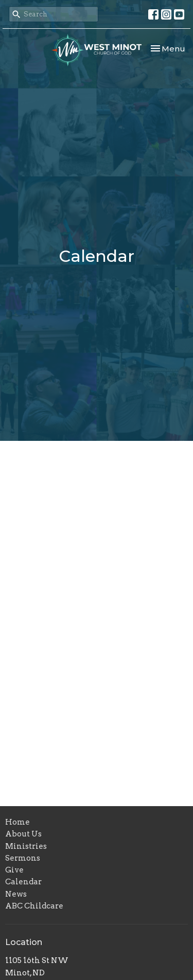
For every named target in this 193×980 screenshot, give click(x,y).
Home (17, 822)
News (16, 894)
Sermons (23, 858)
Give (14, 870)
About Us (23, 834)
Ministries (26, 846)
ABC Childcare (34, 906)
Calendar (23, 882)
